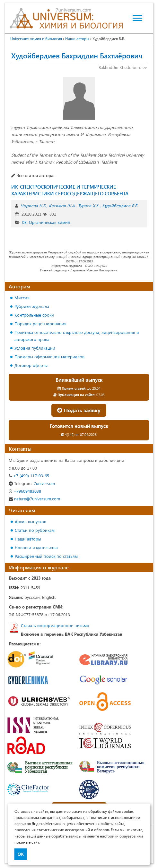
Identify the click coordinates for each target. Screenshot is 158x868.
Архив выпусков (31, 521)
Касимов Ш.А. (62, 205)
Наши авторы (28, 539)
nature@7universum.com (34, 499)
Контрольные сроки (34, 315)
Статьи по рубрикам (35, 530)
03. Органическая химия (46, 222)
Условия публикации (35, 348)
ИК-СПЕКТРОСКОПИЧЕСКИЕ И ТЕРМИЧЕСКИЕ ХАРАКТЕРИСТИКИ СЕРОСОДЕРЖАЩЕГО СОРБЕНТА (70, 190)
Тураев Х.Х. (89, 205)
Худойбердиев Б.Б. (120, 205)
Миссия (22, 298)
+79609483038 (25, 491)
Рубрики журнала (32, 306)
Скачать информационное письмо (55, 625)
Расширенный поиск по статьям (46, 556)
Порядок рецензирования (40, 323)
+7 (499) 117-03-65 (29, 476)
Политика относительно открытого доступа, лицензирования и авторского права (77, 336)
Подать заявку (79, 410)
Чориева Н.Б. (33, 205)
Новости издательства (36, 547)
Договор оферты (31, 365)
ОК (21, 854)
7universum (32, 483)
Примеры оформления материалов (49, 357)
